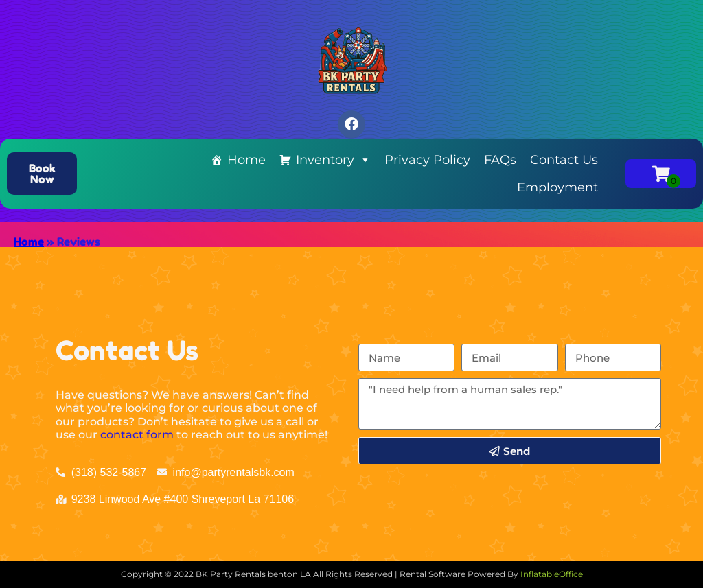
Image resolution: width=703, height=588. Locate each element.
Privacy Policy (427, 160)
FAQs (500, 160)
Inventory (333, 160)
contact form (137, 435)
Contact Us (564, 160)
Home (246, 160)
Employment (557, 187)
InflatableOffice (552, 574)
